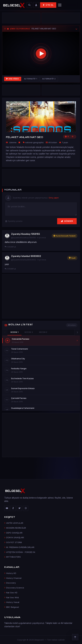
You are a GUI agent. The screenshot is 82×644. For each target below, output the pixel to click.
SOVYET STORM (13, 542)
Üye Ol (48, 5)
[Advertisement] (21, 18)
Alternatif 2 (49, 79)
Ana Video (13, 79)
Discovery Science (14, 588)
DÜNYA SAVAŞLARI (14, 537)
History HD (10, 573)
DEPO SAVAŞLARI (13, 533)
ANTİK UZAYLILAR (14, 523)
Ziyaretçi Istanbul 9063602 (26, 256)
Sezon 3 (43, 332)
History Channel (13, 578)
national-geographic (35, 142)
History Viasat (12, 602)
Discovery (10, 583)
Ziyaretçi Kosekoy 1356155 (26, 234)
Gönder (67, 221)
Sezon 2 (29, 332)
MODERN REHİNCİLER (15, 528)
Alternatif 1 (31, 79)
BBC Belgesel (12, 607)
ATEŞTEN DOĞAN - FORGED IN (20, 552)
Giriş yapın (54, 198)
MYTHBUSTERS (12, 557)
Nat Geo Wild (12, 597)
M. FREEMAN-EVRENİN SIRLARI (19, 547)
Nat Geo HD (11, 593)
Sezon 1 (14, 332)
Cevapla (10, 247)
